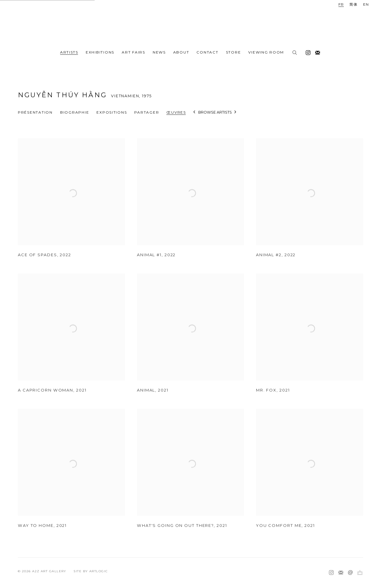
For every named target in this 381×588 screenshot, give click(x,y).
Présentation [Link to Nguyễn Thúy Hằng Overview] (35, 112)
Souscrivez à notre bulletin (316, 51)
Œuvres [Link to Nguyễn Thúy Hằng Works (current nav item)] (176, 112)
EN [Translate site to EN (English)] (366, 4)
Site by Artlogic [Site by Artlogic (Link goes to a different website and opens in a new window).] (91, 571)
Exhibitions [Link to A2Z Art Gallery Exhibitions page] (100, 52)
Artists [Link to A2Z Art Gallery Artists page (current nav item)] (69, 52)
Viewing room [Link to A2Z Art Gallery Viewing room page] (266, 52)
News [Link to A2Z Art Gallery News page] (159, 52)
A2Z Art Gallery (190, 23)
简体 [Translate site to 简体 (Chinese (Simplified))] (353, 4)
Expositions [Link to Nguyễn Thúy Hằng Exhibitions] (112, 112)
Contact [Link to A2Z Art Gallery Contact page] (207, 52)
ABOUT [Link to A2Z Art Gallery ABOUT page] (181, 52)
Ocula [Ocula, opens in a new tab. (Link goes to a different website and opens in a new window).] (360, 573)
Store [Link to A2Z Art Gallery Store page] (234, 52)
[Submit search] (295, 53)
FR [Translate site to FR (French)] (341, 4)
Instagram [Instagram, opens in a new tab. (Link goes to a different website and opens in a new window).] (307, 51)
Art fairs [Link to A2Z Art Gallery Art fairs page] (133, 52)
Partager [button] (147, 112)
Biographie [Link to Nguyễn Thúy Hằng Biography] (75, 112)
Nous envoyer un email (350, 573)
